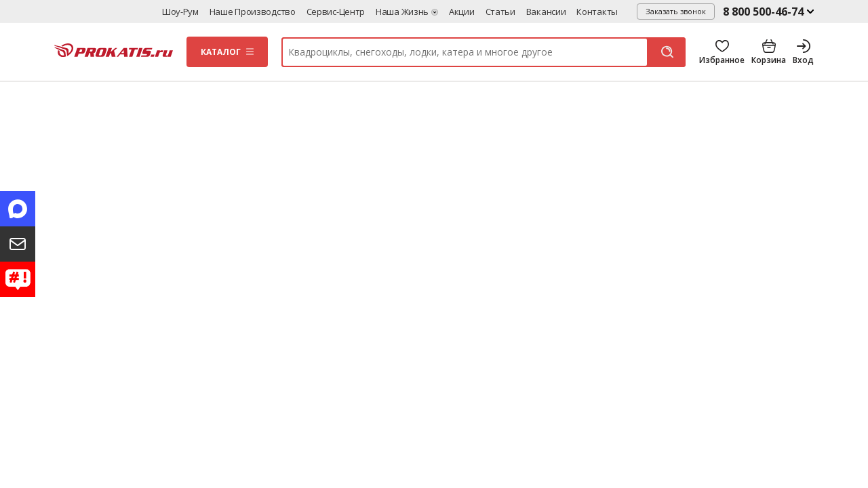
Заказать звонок (676, 11)
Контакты (597, 12)
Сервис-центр (336, 12)
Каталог (221, 52)
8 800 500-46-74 (763, 12)
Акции (462, 12)
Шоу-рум (180, 12)
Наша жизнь (402, 12)
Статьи (500, 12)
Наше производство (253, 12)
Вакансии (546, 12)
